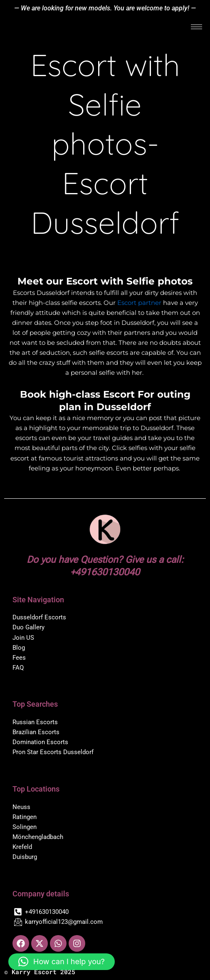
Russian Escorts (35, 722)
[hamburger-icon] (196, 27)
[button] (62, 962)
